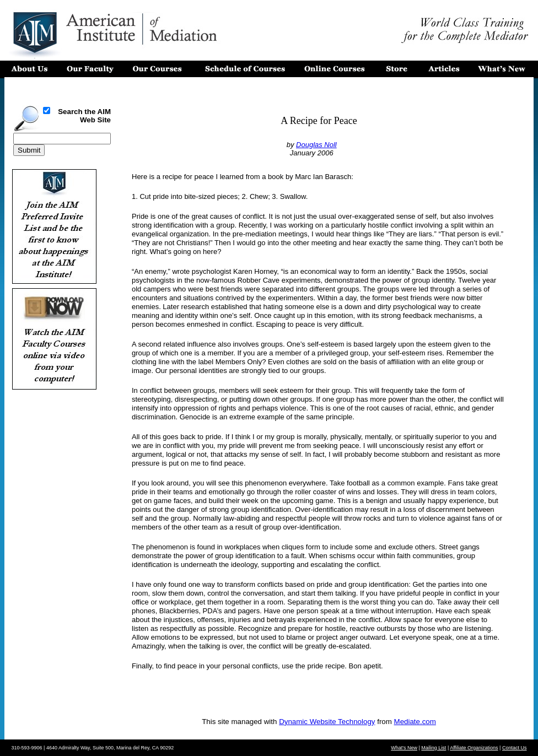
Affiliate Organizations (474, 748)
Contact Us (515, 748)
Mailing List (434, 748)
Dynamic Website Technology (327, 722)
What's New (404, 748)
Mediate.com (415, 722)
